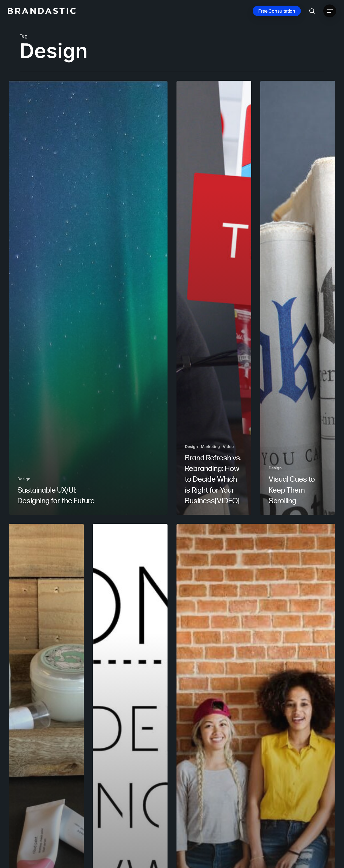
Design (24, 479)
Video (228, 446)
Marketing (210, 446)
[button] (330, 11)
